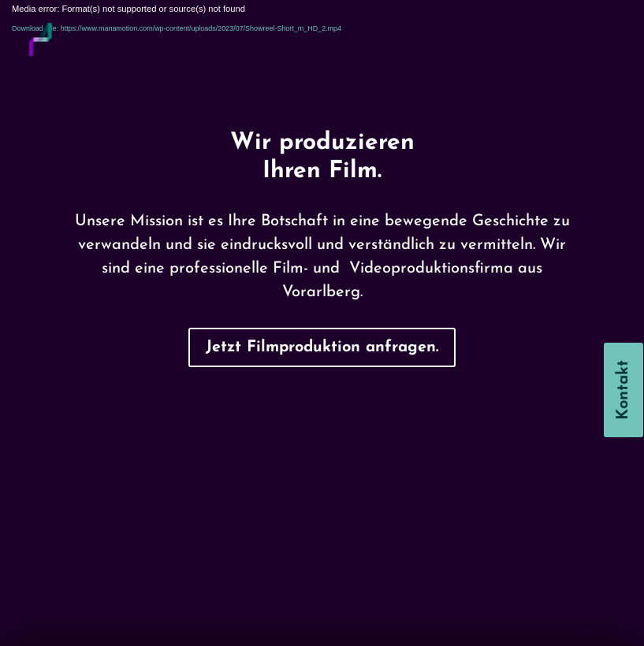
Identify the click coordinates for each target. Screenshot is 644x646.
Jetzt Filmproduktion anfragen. (322, 347)
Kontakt (624, 390)
